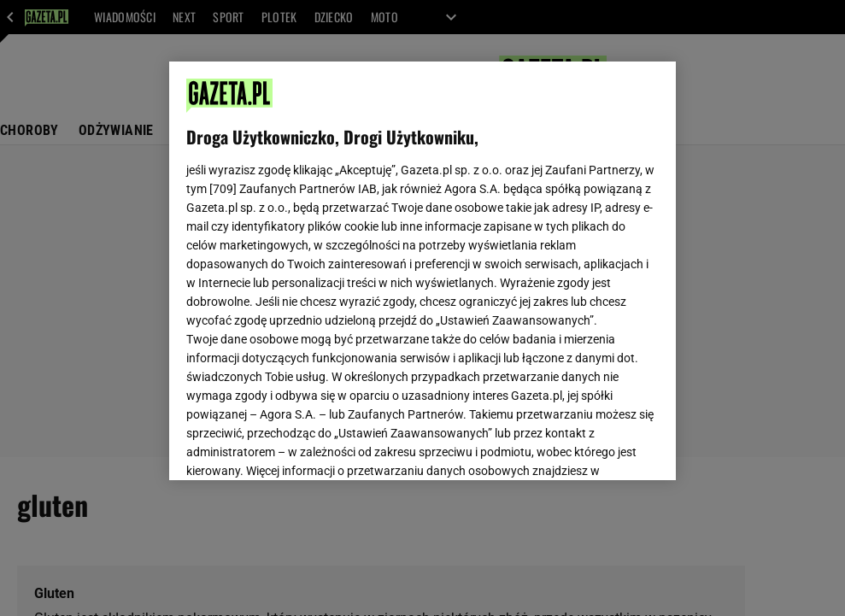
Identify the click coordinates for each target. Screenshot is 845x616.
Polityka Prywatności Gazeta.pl (337, 263)
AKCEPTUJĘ (601, 447)
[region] (422, 271)
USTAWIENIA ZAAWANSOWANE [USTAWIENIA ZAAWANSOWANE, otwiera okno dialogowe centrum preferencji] (298, 446)
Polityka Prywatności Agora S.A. (516, 263)
